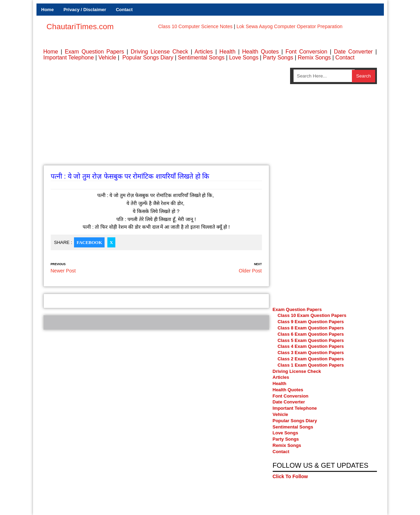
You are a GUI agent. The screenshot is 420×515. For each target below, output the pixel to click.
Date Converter (353, 52)
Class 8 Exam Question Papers (311, 328)
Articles (204, 52)
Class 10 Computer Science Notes (195, 26)
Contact (124, 10)
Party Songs (278, 58)
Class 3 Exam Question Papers (311, 353)
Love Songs (244, 58)
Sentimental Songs (201, 58)
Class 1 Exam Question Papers (311, 365)
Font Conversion (306, 52)
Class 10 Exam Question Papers (312, 315)
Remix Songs (314, 58)
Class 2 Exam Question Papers (311, 359)
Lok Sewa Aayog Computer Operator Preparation (290, 26)
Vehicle (107, 58)
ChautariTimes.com (80, 27)
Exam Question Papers (94, 52)
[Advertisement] (156, 116)
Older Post (250, 271)
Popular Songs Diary (148, 58)
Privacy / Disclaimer (85, 10)
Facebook (89, 242)
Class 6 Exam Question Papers (311, 334)
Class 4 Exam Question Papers (311, 346)
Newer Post (63, 271)
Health (228, 52)
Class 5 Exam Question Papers (311, 340)
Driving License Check (159, 52)
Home (48, 10)
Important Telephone (69, 58)
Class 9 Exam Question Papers (311, 322)
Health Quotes (260, 52)
